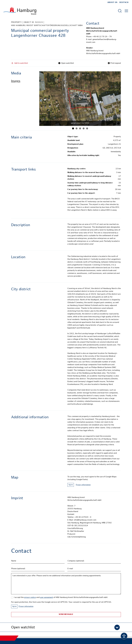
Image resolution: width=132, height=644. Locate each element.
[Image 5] (87, 128)
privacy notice (30, 598)
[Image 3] (80, 128)
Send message (66, 614)
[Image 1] (73, 128)
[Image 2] (77, 128)
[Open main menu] (126, 11)
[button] (66, 627)
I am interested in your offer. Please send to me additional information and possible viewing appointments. (66, 584)
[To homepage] (20, 11)
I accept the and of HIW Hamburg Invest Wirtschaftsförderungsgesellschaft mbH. (61, 598)
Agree (71, 485)
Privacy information (83, 485)
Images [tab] (16, 81)
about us (112, 2)
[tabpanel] (80, 99)
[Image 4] (84, 128)
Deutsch (124, 2)
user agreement (46, 598)
